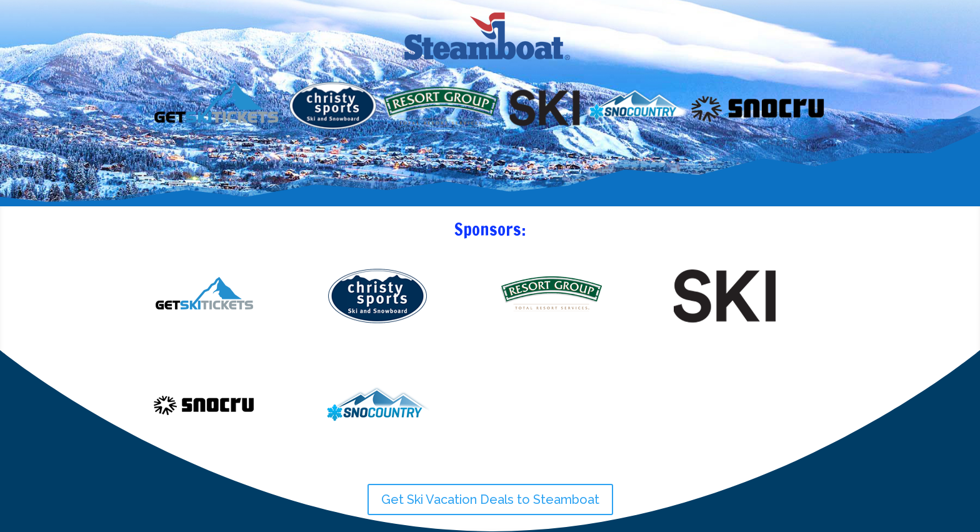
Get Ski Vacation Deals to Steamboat (490, 499)
